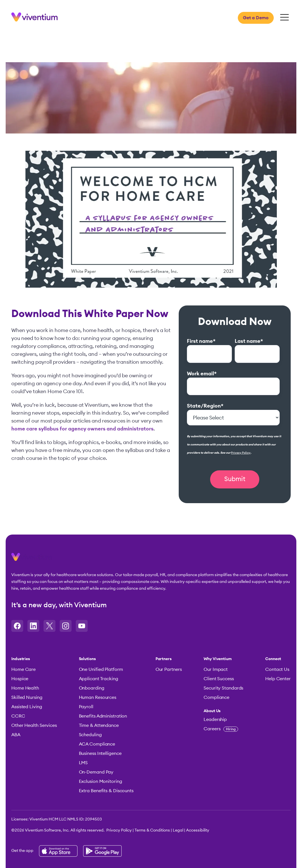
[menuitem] (223, 711)
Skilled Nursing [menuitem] (27, 697)
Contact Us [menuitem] (277, 669)
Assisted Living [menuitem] (27, 707)
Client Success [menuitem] (219, 679)
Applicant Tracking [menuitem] (99, 679)
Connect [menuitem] (273, 659)
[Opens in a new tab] (17, 626)
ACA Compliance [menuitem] (97, 744)
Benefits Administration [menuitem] (103, 716)
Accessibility (198, 830)
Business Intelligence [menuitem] (100, 753)
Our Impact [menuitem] (216, 669)
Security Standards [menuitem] (223, 688)
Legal (178, 830)
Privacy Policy (241, 453)
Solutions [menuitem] (87, 659)
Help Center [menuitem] (278, 679)
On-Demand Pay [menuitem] (96, 772)
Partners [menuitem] (164, 659)
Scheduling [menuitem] (90, 735)
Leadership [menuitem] (215, 720)
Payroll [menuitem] (86, 707)
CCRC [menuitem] (18, 716)
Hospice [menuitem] (20, 679)
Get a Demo (256, 18)
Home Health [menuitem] (25, 688)
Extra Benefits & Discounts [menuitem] (106, 791)
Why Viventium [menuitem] (218, 659)
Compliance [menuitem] (216, 697)
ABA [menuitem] (16, 735)
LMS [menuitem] (83, 763)
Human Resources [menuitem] (98, 697)
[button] (32, 559)
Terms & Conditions (152, 830)
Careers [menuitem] (221, 729)
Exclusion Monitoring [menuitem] (101, 781)
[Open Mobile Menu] (284, 18)
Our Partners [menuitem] (169, 669)
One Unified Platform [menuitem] (101, 669)
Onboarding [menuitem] (92, 688)
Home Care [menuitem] (23, 669)
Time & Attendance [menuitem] (99, 725)
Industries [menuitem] (21, 659)
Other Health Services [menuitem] (34, 725)
